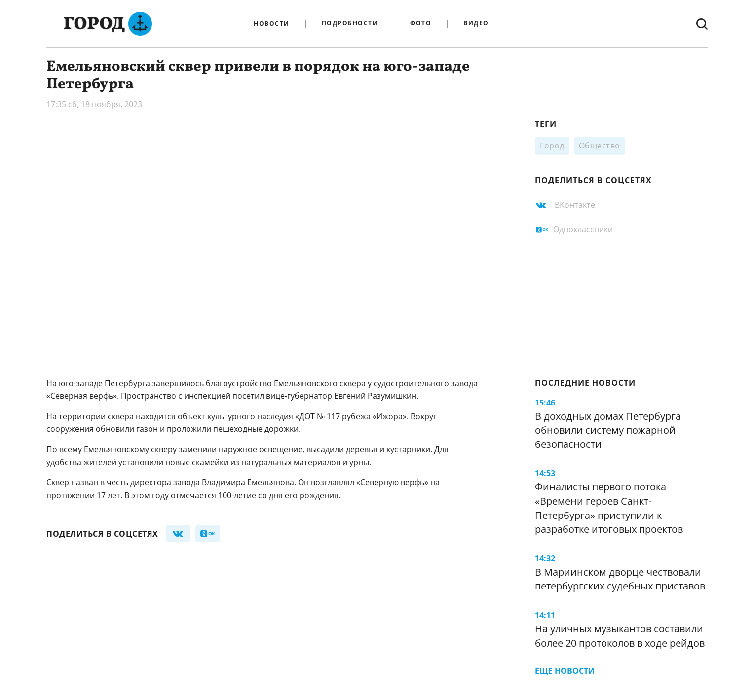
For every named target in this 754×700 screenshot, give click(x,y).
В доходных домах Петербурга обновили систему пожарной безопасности (608, 430)
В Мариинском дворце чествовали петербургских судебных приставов (620, 579)
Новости (272, 24)
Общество (600, 146)
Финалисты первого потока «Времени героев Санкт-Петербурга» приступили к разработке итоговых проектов (609, 508)
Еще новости (565, 671)
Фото (421, 23)
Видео (476, 23)
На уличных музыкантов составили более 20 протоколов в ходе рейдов (620, 636)
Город (552, 146)
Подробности (350, 23)
